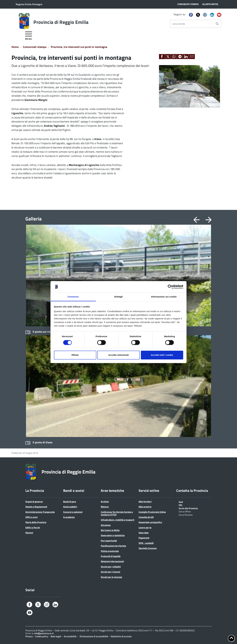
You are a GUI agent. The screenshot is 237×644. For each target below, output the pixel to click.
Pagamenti (144, 538)
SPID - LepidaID (146, 543)
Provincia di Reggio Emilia (61, 22)
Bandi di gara (70, 502)
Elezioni (29, 533)
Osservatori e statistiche (113, 535)
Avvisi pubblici (70, 507)
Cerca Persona (186, 515)
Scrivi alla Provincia (188, 508)
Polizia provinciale (110, 551)
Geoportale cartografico (150, 522)
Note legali (56, 636)
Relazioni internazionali (112, 561)
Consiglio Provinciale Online (152, 512)
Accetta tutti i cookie (162, 355)
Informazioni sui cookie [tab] (164, 297)
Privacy (29, 636)
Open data (144, 533)
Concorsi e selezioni (73, 512)
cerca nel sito (179, 24)
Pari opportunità (109, 541)
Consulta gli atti (146, 517)
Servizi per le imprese (111, 577)
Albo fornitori (145, 502)
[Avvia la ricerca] (217, 24)
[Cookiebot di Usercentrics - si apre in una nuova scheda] (170, 287)
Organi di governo (34, 502)
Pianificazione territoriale (113, 546)
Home (15, 47)
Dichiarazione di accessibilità (94, 636)
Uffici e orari (32, 517)
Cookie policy (42, 636)
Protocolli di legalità (111, 556)
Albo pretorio (145, 507)
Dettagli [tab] (118, 297)
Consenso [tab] (73, 297)
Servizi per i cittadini (111, 567)
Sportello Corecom (148, 548)
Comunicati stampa (35, 47)
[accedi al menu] (29, 35)
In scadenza (69, 517)
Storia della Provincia (36, 522)
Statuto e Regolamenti (36, 507)
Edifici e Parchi (33, 528)
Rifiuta (75, 355)
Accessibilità (70, 636)
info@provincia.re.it (44, 633)
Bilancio (105, 507)
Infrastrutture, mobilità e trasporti (118, 520)
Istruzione (106, 525)
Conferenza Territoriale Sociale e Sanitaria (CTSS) (117, 513)
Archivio (105, 502)
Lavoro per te (145, 528)
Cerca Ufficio (185, 511)
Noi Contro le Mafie (110, 530)
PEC (181, 505)
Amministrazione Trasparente (40, 512)
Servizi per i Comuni (110, 572)
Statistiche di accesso (121, 636)
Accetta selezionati (118, 355)
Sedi (181, 502)
